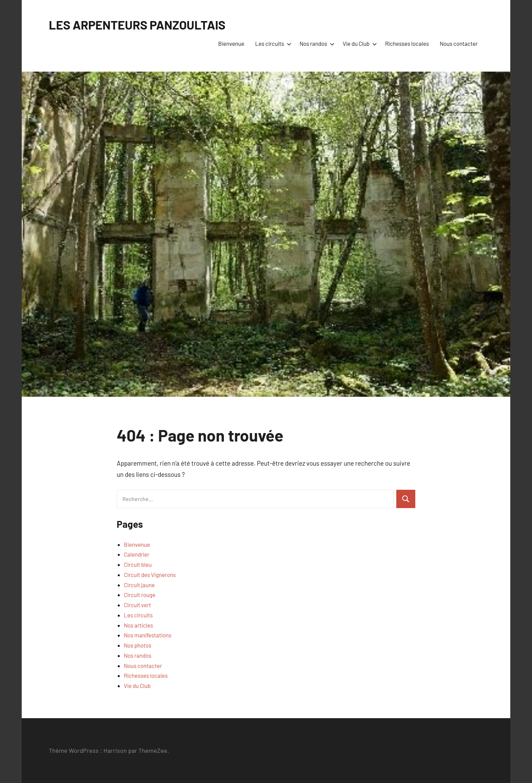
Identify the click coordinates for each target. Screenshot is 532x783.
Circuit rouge (140, 595)
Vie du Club (358, 43)
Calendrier (137, 554)
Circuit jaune (139, 585)
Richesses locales (407, 43)
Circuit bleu (138, 564)
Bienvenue (231, 43)
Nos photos (138, 645)
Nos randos (316, 43)
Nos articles (138, 625)
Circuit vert (137, 605)
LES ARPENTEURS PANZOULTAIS (137, 25)
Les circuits (272, 43)
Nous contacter (459, 43)
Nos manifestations (148, 635)
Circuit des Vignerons (150, 575)
